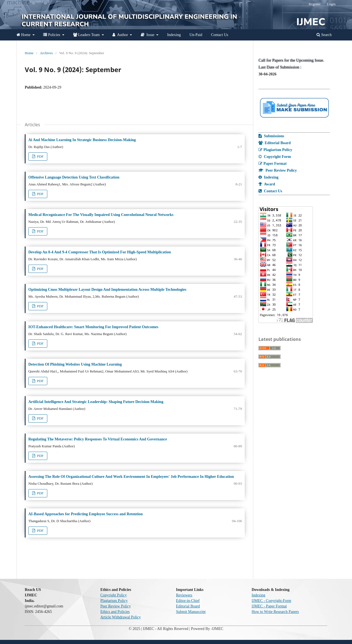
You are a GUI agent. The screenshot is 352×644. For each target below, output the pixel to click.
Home (24, 35)
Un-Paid (196, 35)
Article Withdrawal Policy (121, 617)
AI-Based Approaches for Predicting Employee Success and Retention (86, 514)
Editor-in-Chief (188, 601)
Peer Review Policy (116, 606)
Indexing (174, 35)
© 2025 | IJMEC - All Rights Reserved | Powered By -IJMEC (176, 629)
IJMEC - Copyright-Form (271, 601)
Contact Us (220, 35)
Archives (46, 53)
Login (331, 4)
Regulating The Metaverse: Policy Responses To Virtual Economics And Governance (98, 439)
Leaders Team (87, 35)
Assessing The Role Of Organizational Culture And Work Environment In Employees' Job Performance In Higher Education (131, 477)
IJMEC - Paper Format (269, 606)
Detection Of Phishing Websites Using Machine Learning (75, 364)
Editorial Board (188, 606)
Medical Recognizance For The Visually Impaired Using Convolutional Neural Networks (101, 215)
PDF (40, 156)
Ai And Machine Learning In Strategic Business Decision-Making (82, 140)
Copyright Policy (114, 595)
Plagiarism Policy (114, 601)
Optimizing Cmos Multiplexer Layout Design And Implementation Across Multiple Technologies (107, 290)
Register (314, 4)
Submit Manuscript (191, 612)
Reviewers (184, 595)
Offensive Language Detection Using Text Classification (74, 177)
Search (324, 35)
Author (121, 35)
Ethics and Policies (115, 612)
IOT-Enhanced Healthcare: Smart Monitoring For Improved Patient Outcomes (93, 327)
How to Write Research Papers (275, 612)
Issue (148, 35)
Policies (52, 35)
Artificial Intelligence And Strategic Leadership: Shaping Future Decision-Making (96, 402)
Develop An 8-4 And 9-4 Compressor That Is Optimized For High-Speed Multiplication (100, 252)
